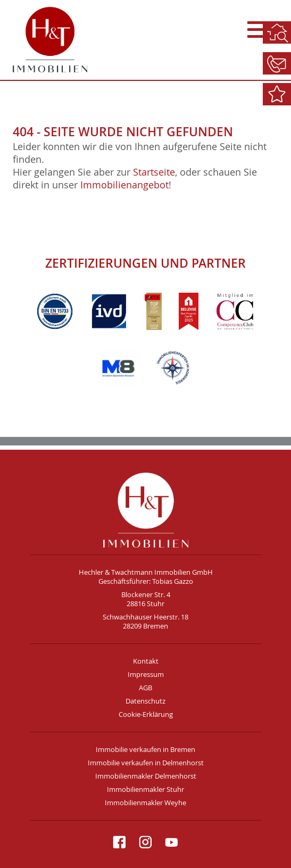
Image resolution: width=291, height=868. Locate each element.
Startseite (154, 172)
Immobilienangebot (124, 185)
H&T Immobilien (145, 510)
